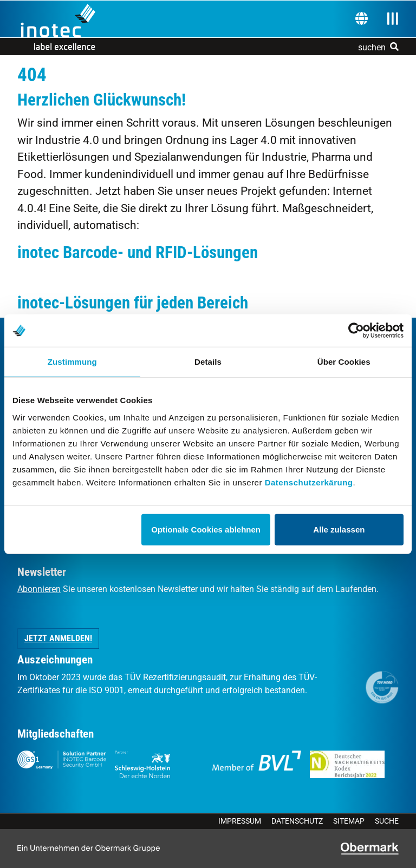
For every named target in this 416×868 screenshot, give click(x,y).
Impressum (240, 821)
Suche (387, 821)
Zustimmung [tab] (72, 362)
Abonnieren (39, 589)
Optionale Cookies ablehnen (206, 529)
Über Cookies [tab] (344, 362)
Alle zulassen (339, 529)
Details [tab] (208, 362)
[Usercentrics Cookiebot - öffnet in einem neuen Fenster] (356, 331)
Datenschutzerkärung (309, 482)
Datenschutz (297, 821)
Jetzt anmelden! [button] (58, 638)
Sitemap (349, 821)
